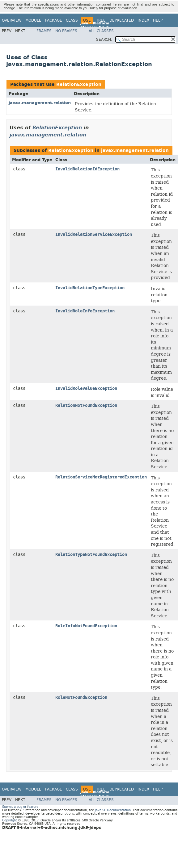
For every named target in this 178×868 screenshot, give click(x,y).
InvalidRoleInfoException (85, 311)
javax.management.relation (40, 103)
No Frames (66, 31)
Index (143, 20)
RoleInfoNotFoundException (86, 626)
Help (158, 20)
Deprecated (122, 20)
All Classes (101, 31)
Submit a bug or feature (20, 807)
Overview (12, 20)
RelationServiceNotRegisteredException (101, 477)
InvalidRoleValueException (86, 388)
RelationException (79, 84)
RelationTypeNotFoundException (91, 555)
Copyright (10, 820)
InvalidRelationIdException (87, 169)
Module (33, 20)
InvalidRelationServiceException (94, 234)
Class (72, 20)
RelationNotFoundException (86, 405)
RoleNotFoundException (81, 697)
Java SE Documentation (113, 810)
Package (54, 20)
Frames (44, 31)
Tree (101, 20)
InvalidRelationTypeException (90, 288)
